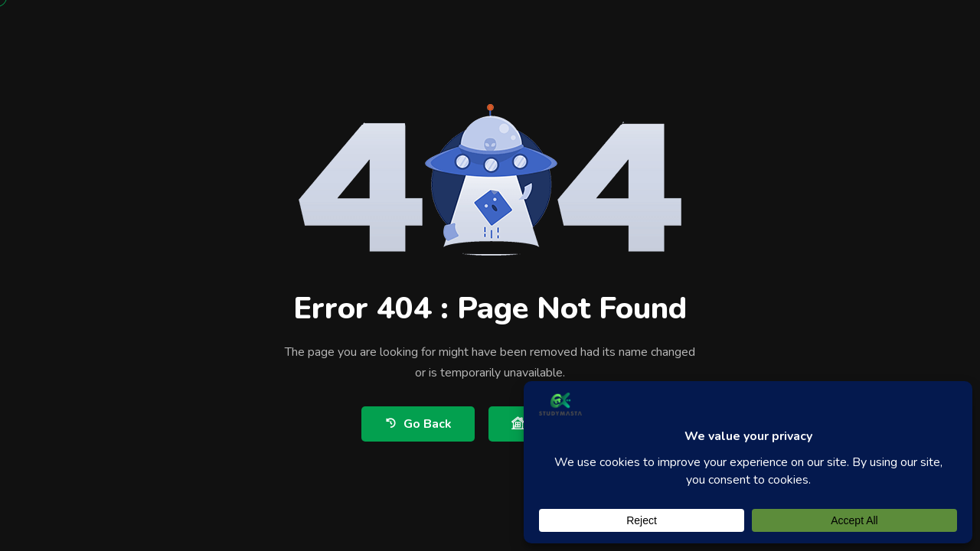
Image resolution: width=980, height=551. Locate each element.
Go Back (418, 424)
